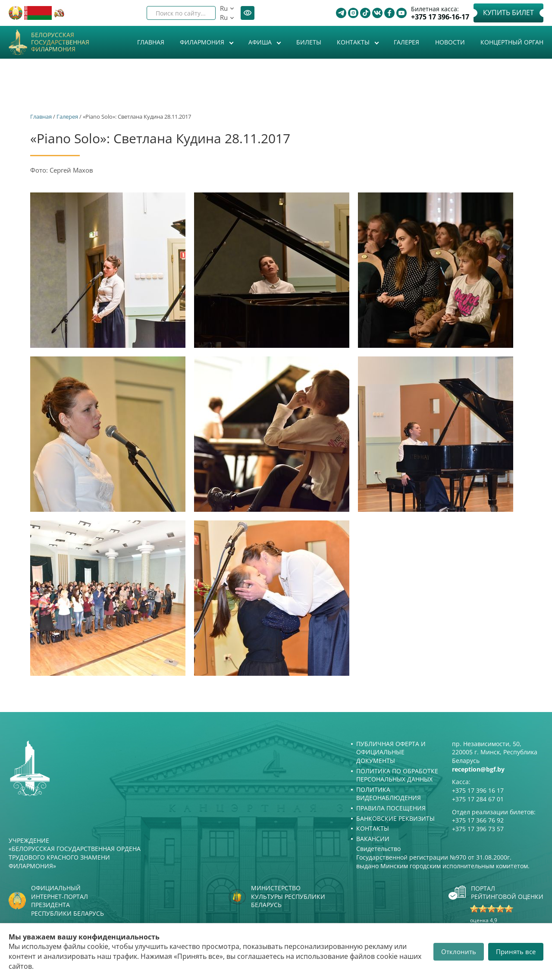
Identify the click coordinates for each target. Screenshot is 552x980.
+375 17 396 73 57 (478, 829)
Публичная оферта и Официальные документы (391, 752)
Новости (450, 42)
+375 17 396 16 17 (478, 790)
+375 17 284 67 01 (478, 799)
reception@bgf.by (478, 769)
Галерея (406, 42)
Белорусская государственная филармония (60, 42)
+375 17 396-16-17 (440, 17)
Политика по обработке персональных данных (397, 775)
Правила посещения (391, 808)
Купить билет (508, 13)
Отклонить (459, 952)
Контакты (354, 42)
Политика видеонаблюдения (389, 794)
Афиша (261, 42)
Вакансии (373, 839)
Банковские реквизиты (395, 818)
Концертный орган (512, 42)
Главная (151, 42)
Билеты (309, 42)
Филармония (203, 42)
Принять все (516, 952)
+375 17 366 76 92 (478, 820)
